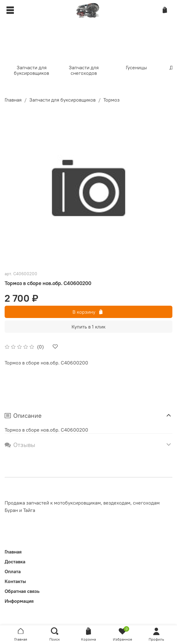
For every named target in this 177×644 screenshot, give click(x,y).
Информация (19, 601)
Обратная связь (22, 591)
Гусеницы (136, 67)
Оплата (13, 571)
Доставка (15, 561)
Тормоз (111, 100)
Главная (13, 100)
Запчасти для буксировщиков (31, 70)
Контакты (15, 581)
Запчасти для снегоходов (84, 70)
